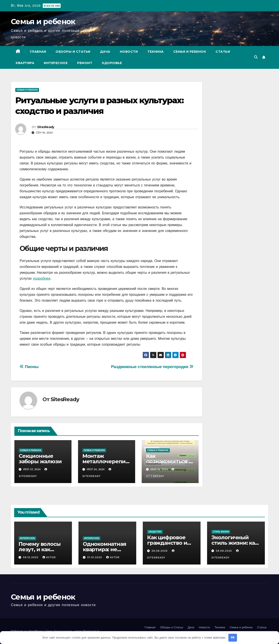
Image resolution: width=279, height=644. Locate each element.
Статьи (223, 52)
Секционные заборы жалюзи (40, 459)
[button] (256, 57)
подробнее (42, 278)
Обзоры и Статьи (73, 52)
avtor (49, 557)
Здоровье (112, 63)
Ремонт (85, 63)
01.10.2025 (95, 557)
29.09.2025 (160, 551)
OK (233, 637)
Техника (156, 52)
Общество (155, 532)
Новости (129, 52)
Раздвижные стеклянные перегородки (152, 367)
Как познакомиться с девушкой (169, 461)
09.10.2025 (31, 557)
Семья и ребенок (43, 22)
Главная (38, 52)
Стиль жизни (221, 532)
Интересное (56, 63)
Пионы (29, 367)
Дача (105, 52)
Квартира (25, 63)
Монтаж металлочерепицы (106, 461)
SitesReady (46, 127)
